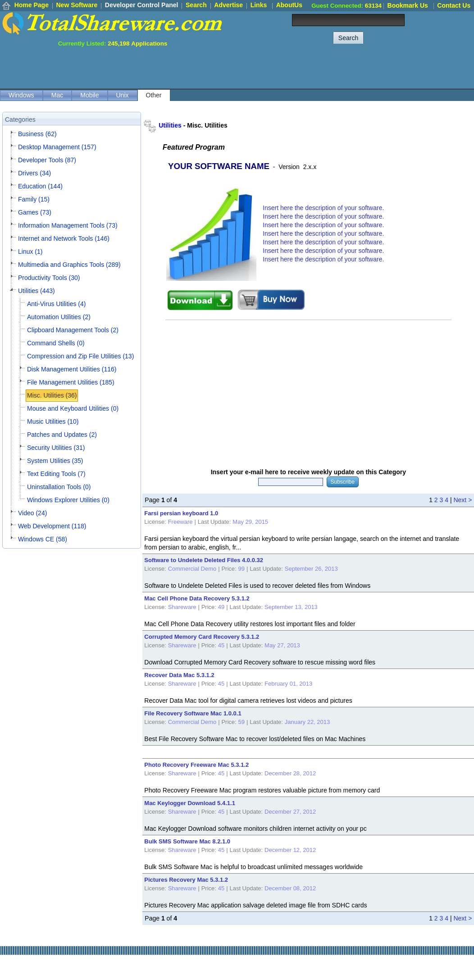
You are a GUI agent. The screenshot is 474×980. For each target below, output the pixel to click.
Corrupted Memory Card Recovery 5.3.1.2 (202, 637)
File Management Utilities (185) (71, 382)
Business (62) (37, 134)
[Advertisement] (310, 67)
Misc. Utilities (207, 125)
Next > (463, 500)
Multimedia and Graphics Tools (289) (69, 265)
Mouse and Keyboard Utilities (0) (73, 408)
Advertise (228, 5)
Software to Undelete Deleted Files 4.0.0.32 (204, 560)
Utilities (170, 125)
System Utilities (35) (55, 461)
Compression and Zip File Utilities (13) (80, 356)
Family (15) (34, 199)
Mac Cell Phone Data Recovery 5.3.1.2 (197, 598)
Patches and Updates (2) (62, 435)
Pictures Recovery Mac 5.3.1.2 (186, 880)
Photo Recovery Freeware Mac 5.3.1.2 (196, 765)
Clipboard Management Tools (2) (73, 330)
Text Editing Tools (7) (56, 474)
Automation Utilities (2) (59, 317)
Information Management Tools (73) (68, 225)
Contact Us (454, 5)
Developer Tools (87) (47, 160)
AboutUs (289, 5)
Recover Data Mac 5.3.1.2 (179, 675)
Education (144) (40, 186)
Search (196, 5)
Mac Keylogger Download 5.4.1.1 (190, 803)
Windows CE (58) (43, 539)
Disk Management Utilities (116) (72, 369)
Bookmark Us (408, 5)
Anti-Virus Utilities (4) (56, 304)
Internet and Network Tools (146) (64, 238)
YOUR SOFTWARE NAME (219, 166)
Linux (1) (30, 252)
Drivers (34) (34, 173)
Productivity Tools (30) (49, 278)
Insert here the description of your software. (323, 208)
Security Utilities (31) (56, 448)
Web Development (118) (52, 526)
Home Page (32, 5)
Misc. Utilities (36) (52, 395)
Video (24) (32, 513)
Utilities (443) (36, 291)
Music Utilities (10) (53, 421)
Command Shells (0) (56, 343)
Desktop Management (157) (57, 147)
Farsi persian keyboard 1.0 (181, 513)
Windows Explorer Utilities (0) (68, 500)
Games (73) (35, 212)
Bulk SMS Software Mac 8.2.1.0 (187, 841)
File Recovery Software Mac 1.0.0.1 (193, 713)
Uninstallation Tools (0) (59, 487)
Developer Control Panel (142, 5)
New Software (77, 5)
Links (259, 5)
